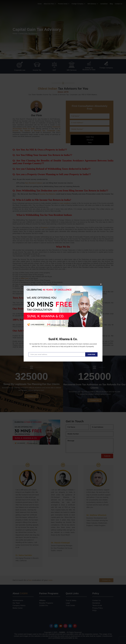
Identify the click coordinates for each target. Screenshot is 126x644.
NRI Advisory (92, 4)
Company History (19, 605)
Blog (111, 4)
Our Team (16, 603)
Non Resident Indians (34, 183)
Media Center (18, 608)
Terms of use (97, 605)
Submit (107, 456)
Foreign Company (77, 4)
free (30, 580)
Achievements (18, 600)
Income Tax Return (86, 191)
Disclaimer (96, 603)
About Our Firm (49, 4)
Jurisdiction (104, 4)
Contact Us (119, 4)
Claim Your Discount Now (90, 140)
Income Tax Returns (47, 194)
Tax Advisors (67, 89)
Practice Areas (63, 4)
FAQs (94, 610)
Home (40, 4)
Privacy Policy (98, 608)
